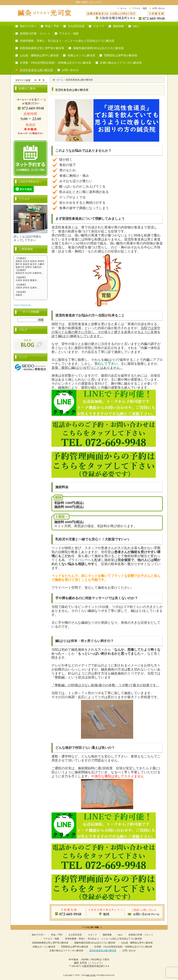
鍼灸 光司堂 (91, 975)
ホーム (123, 8)
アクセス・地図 (139, 8)
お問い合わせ (159, 8)
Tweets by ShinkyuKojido (22, 305)
